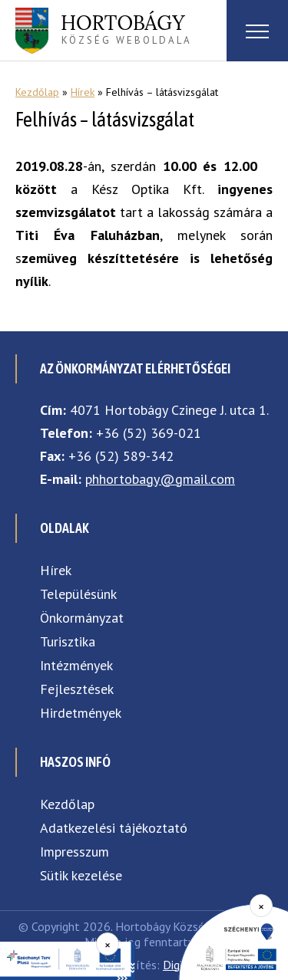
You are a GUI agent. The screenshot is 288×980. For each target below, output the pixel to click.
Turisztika (68, 641)
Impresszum (74, 852)
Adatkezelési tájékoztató (114, 828)
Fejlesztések (77, 689)
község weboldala (126, 28)
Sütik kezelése (81, 875)
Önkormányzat (82, 618)
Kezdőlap (37, 92)
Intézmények (76, 665)
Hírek (83, 92)
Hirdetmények (81, 713)
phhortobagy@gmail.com (160, 479)
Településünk (78, 594)
